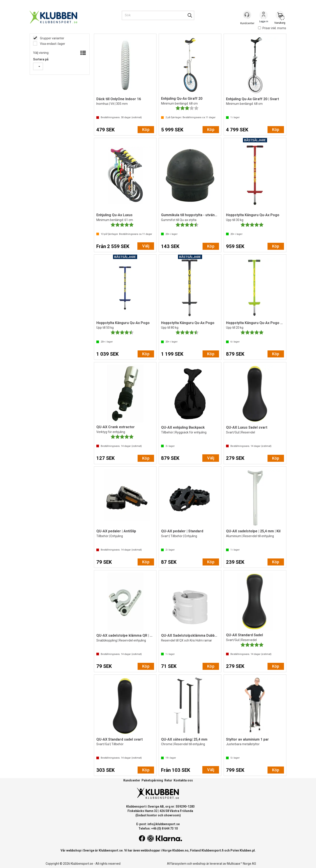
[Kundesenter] (247, 15)
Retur (168, 780)
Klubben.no (180, 850)
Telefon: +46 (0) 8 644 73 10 (158, 828)
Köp (146, 130)
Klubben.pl (247, 850)
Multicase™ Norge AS (241, 864)
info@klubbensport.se (164, 824)
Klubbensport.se (111, 850)
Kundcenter (132, 780)
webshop (199, 864)
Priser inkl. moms (272, 28)
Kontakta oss (183, 780)
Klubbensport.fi (213, 850)
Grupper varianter (52, 38)
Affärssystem (177, 864)
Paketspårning (152, 780)
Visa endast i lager (52, 44)
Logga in (264, 16)
